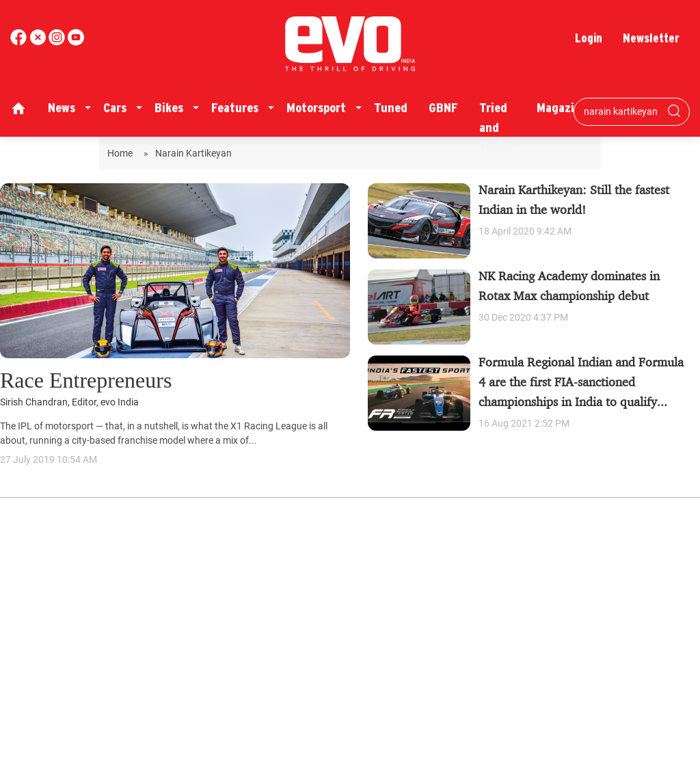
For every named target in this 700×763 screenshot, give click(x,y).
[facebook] (20, 42)
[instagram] (76, 42)
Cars (115, 108)
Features (235, 108)
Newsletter (651, 38)
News (62, 108)
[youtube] (58, 42)
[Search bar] (621, 111)
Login (589, 38)
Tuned (391, 108)
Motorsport (316, 108)
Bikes (169, 108)
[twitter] (39, 42)
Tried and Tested (497, 127)
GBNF (443, 108)
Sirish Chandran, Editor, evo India (69, 402)
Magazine (562, 108)
